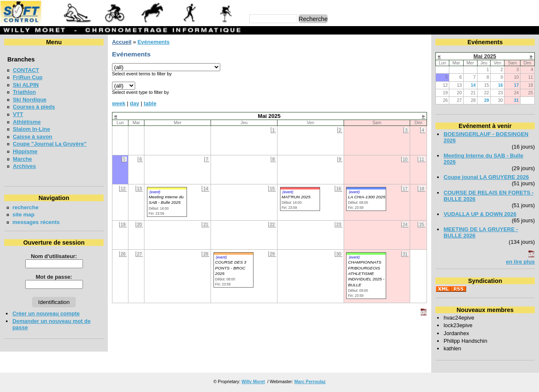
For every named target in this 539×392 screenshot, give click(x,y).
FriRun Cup (28, 77)
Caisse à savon (32, 137)
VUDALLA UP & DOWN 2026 (480, 214)
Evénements (153, 42)
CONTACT (26, 70)
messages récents (36, 222)
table (150, 103)
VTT (18, 114)
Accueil (122, 42)
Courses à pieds (34, 107)
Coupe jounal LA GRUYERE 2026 (486, 177)
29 (487, 100)
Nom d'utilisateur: (54, 256)
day (134, 103)
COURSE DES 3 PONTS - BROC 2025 (231, 268)
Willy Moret (253, 382)
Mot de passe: (54, 277)
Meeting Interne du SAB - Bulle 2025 (166, 200)
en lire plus (520, 262)
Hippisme (25, 151)
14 (473, 85)
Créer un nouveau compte (46, 313)
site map (23, 215)
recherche (25, 207)
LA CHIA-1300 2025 (367, 197)
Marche (22, 159)
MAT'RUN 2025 (296, 197)
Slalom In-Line (31, 129)
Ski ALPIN (25, 85)
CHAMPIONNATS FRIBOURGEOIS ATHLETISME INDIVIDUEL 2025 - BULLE (366, 273)
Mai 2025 (485, 56)
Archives (24, 166)
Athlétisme (27, 122)
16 (501, 85)
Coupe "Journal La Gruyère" (49, 144)
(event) (155, 192)
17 (516, 85)
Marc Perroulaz (310, 382)
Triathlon (24, 92)
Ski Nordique (29, 100)
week (119, 103)
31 (516, 100)
